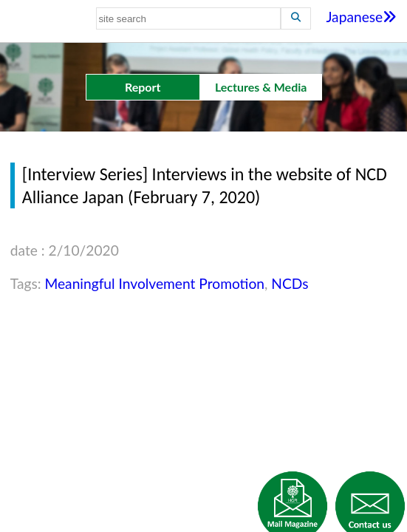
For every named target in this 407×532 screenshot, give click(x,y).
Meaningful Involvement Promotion (154, 283)
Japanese (361, 17)
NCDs (290, 283)
